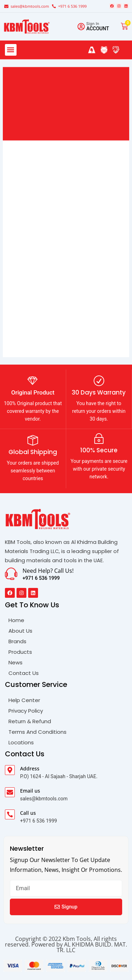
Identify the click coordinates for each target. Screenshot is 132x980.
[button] (11, 50)
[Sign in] (81, 27)
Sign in (93, 24)
